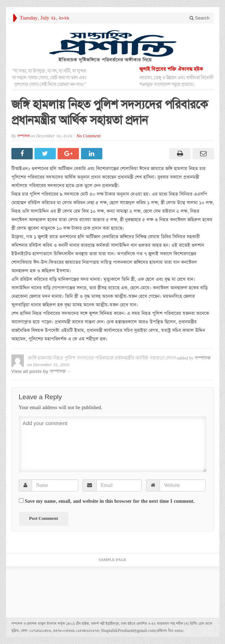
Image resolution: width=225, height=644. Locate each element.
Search (200, 18)
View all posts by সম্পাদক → (41, 371)
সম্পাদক (23, 136)
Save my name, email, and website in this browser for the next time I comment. (110, 501)
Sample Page (112, 560)
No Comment (89, 136)
